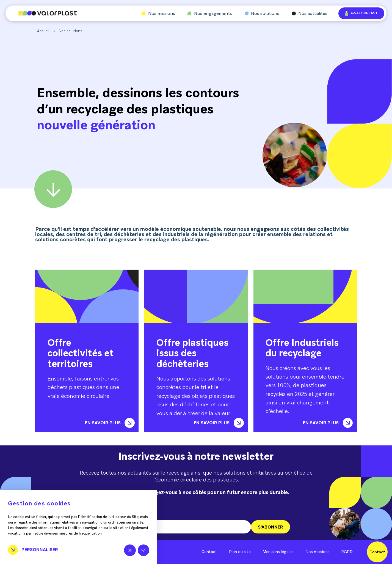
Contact (209, 552)
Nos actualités (310, 13)
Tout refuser (130, 550)
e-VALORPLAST (361, 13)
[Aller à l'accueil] (41, 13)
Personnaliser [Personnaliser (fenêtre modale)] (40, 550)
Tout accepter (144, 550)
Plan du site (240, 552)
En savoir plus (110, 423)
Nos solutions (262, 13)
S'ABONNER (270, 527)
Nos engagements (210, 13)
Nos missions (158, 13)
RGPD (347, 552)
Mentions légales (278, 552)
